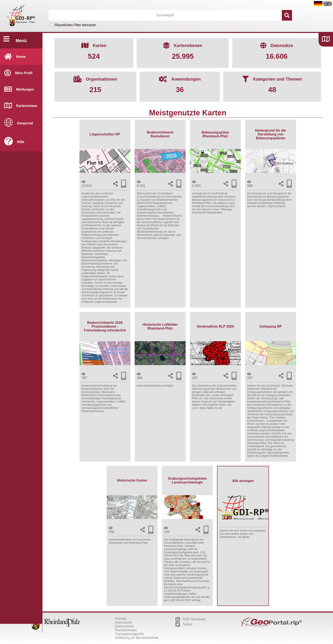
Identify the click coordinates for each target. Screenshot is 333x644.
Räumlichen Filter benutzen (75, 25)
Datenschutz (124, 626)
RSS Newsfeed (190, 619)
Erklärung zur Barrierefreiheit (137, 638)
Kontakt (121, 619)
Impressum (123, 622)
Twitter (184, 624)
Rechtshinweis (126, 630)
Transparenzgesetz (129, 634)
